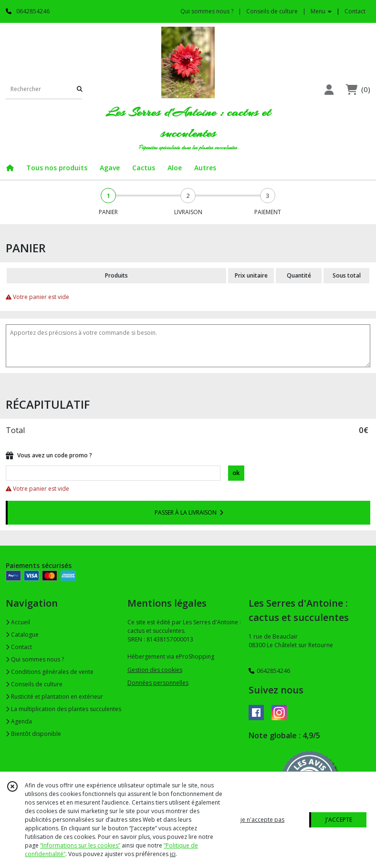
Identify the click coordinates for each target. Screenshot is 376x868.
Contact (355, 11)
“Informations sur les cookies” (80, 845)
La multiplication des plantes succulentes (63, 709)
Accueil (18, 622)
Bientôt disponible (33, 734)
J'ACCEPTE (339, 820)
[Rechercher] (80, 89)
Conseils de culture (34, 684)
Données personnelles (158, 683)
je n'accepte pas (262, 820)
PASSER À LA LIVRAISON (189, 512)
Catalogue (22, 635)
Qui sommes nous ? (35, 659)
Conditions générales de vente (50, 672)
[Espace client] (329, 89)
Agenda (19, 721)
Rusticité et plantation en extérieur (54, 697)
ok (236, 473)
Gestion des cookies (155, 670)
